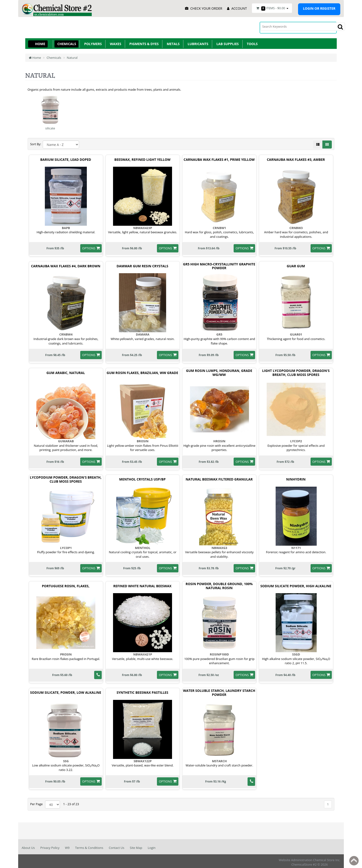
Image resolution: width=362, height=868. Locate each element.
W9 (67, 846)
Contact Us (117, 846)
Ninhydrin (296, 477)
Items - (272, 8)
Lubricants (197, 42)
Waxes (115, 42)
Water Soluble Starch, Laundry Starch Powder (219, 691)
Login (152, 846)
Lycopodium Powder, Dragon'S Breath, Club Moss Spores (66, 477)
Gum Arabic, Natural (66, 371)
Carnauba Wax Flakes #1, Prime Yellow (219, 157)
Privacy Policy (50, 846)
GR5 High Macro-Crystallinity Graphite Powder (219, 264)
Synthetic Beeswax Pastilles (142, 691)
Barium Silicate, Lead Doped (66, 157)
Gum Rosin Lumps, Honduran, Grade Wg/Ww (219, 371)
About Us (28, 846)
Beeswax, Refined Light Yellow (143, 157)
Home (40, 42)
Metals (172, 42)
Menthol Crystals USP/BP (142, 477)
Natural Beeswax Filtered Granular (219, 477)
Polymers (92, 42)
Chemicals (66, 42)
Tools (251, 42)
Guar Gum (296, 264)
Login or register (319, 8)
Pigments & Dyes (143, 42)
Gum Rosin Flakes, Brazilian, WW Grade (142, 371)
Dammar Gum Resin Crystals (142, 264)
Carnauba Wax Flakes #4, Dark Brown (66, 264)
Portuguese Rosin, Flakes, (66, 584)
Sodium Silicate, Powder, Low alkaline (66, 691)
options (89, 246)
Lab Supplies (227, 42)
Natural (72, 55)
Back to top (354, 861)
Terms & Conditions (89, 846)
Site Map (136, 846)
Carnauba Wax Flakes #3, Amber (296, 157)
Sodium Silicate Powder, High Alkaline (296, 584)
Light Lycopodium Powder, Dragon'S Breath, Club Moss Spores (296, 371)
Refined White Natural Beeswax (142, 584)
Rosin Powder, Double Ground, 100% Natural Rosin (219, 584)
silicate (50, 126)
